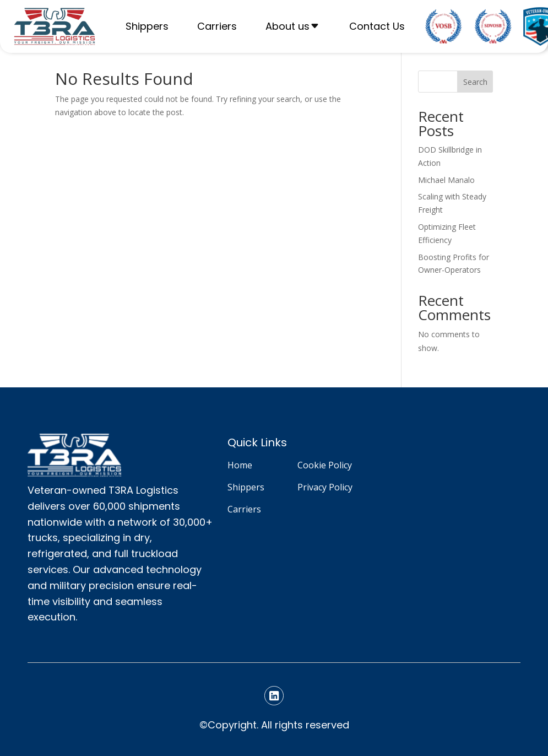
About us (287, 26)
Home (240, 465)
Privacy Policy (325, 487)
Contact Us (377, 26)
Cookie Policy (325, 465)
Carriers (217, 26)
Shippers (147, 26)
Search (475, 82)
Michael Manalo (446, 180)
